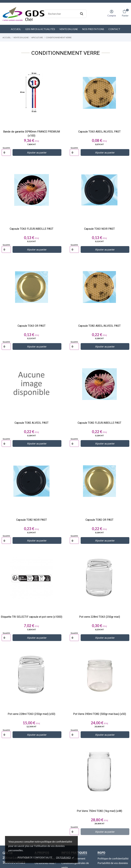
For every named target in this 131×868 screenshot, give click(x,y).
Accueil (16, 29)
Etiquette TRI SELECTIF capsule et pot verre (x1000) (32, 617)
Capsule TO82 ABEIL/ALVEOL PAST (99, 326)
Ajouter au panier (37, 152)
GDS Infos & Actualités (40, 29)
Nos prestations (93, 29)
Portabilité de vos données (113, 863)
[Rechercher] (65, 14)
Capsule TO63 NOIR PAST (99, 229)
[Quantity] (6, 152)
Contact (114, 29)
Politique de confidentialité (35, 857)
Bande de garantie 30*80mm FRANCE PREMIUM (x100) (32, 134)
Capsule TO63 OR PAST (32, 326)
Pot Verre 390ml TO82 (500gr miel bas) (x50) (100, 714)
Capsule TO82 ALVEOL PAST (32, 423)
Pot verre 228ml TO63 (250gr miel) (100, 617)
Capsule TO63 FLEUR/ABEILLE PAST (32, 229)
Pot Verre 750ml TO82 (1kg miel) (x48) (99, 811)
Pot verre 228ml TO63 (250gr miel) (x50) (31, 714)
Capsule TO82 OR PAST (99, 520)
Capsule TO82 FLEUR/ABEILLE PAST (99, 423)
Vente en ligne (69, 29)
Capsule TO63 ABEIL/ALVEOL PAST (99, 132)
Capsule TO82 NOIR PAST (32, 520)
